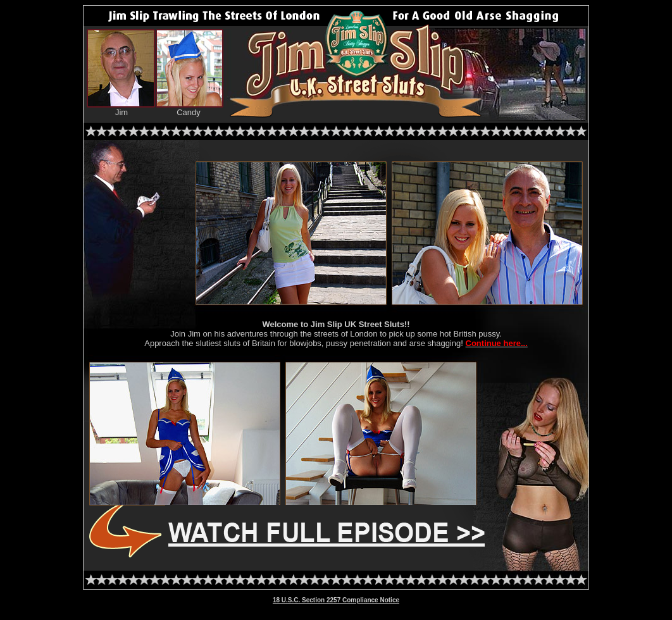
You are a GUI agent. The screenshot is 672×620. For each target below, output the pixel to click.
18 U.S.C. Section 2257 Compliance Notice (336, 600)
